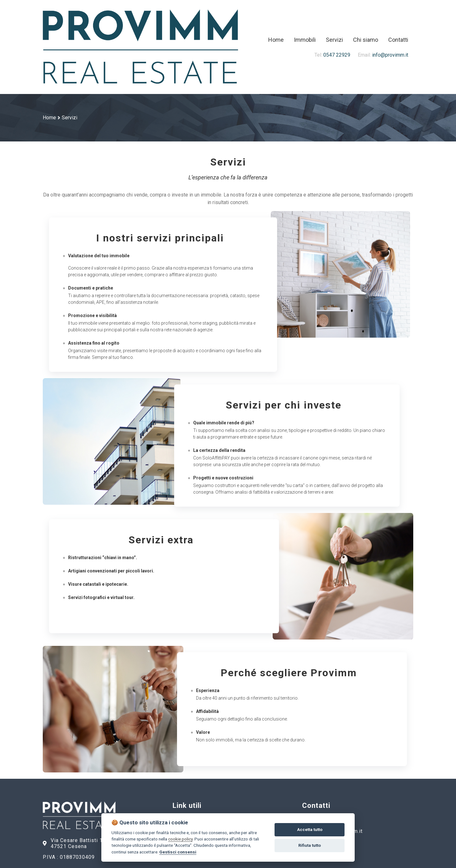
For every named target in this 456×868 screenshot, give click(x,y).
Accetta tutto (310, 830)
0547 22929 (332, 55)
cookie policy (180, 839)
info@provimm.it (379, 55)
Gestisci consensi (178, 852)
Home (49, 118)
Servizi (70, 118)
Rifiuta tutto (310, 845)
